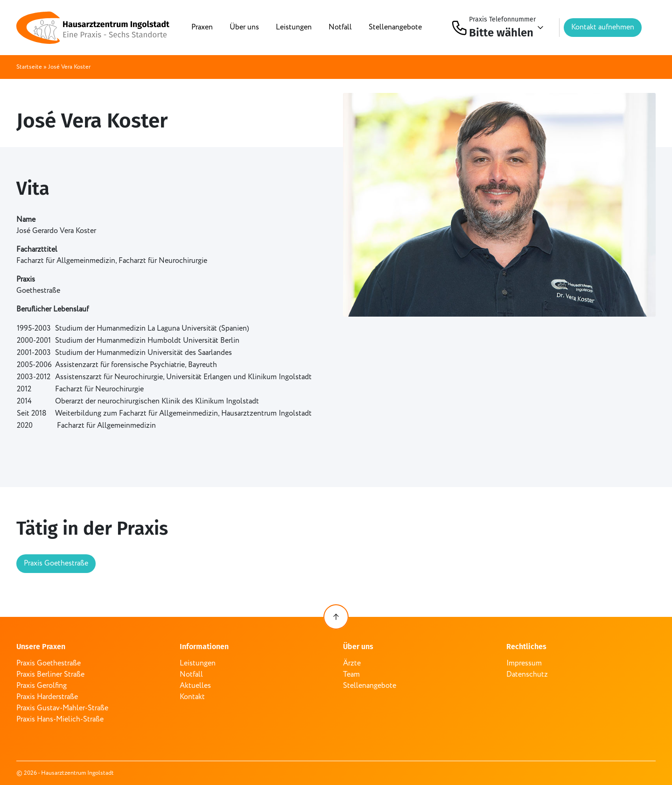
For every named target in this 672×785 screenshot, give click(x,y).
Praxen (202, 27)
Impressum (524, 663)
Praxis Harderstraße (47, 697)
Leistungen (294, 27)
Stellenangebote (395, 27)
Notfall (340, 27)
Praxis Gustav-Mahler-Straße (62, 708)
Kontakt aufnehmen (603, 27)
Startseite (29, 67)
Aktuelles (195, 686)
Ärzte (352, 663)
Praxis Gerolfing (42, 686)
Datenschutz (527, 675)
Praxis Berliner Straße (50, 675)
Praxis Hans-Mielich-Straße (60, 719)
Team (351, 675)
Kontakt (192, 697)
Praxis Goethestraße (56, 563)
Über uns (244, 27)
